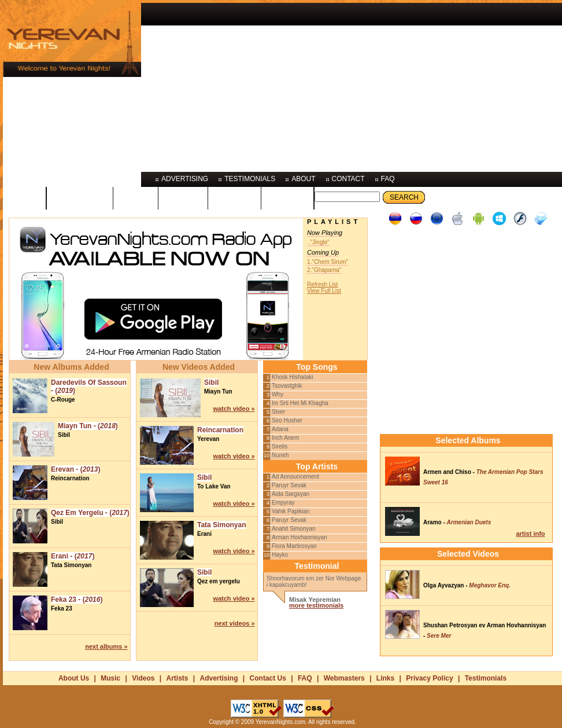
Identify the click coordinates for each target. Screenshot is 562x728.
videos (183, 197)
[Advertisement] (293, 84)
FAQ (305, 678)
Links (385, 678)
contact (348, 179)
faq (388, 179)
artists (234, 197)
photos (288, 197)
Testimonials (486, 678)
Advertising (219, 678)
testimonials (250, 179)
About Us (74, 678)
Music (110, 678)
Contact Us (268, 678)
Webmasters (344, 678)
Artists (177, 678)
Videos (143, 678)
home (24, 197)
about (303, 179)
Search (404, 197)
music (136, 197)
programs (80, 197)
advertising (185, 179)
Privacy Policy (429, 678)
